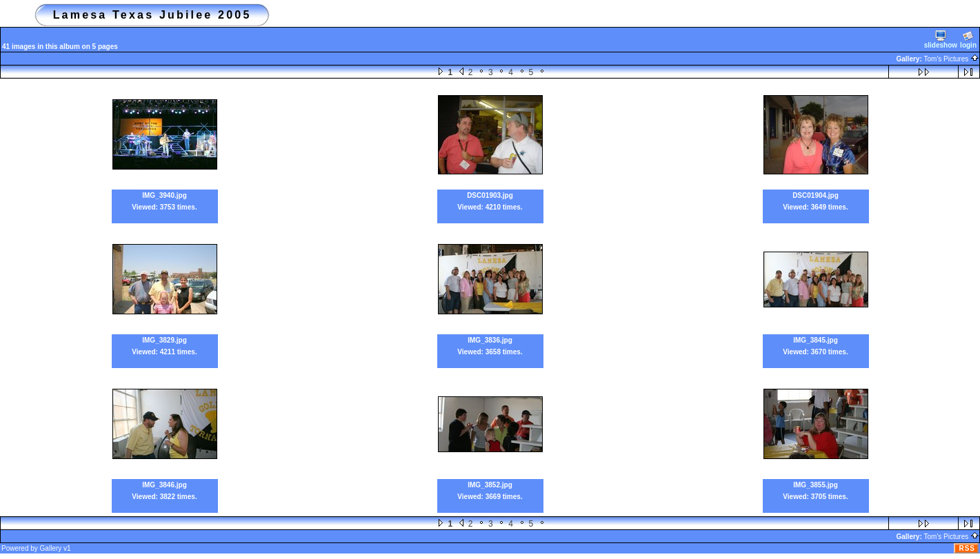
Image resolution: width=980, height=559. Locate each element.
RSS (967, 548)
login (968, 40)
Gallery (51, 548)
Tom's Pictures (952, 59)
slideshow (941, 40)
